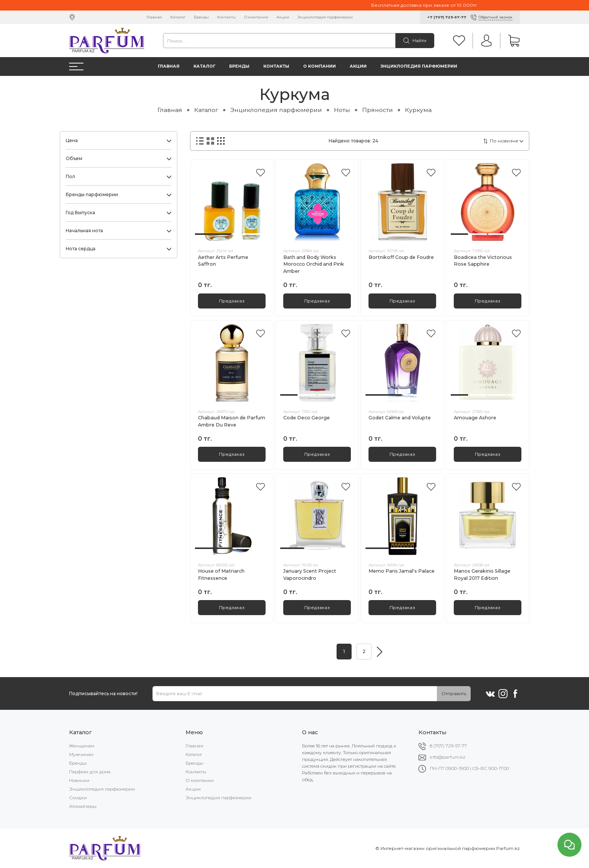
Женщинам (82, 746)
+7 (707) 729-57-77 (447, 17)
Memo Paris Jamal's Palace (402, 571)
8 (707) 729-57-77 (448, 746)
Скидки (78, 798)
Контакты (227, 17)
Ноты (342, 110)
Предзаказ (232, 301)
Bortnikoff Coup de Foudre (401, 257)
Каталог (178, 17)
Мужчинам (81, 754)
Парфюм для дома (90, 772)
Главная (154, 17)
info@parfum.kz (448, 757)
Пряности (378, 110)
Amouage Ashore (475, 418)
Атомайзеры (83, 806)
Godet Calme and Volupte (400, 418)
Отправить (454, 693)
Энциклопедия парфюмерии (325, 17)
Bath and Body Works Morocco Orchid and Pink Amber (314, 264)
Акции (283, 17)
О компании (256, 17)
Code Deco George (307, 418)
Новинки (79, 780)
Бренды (201, 17)
